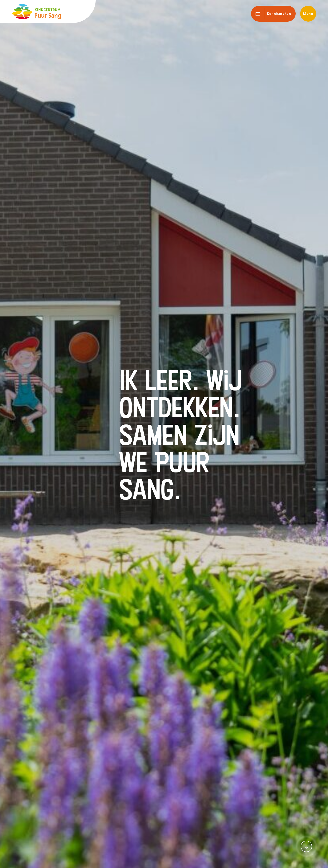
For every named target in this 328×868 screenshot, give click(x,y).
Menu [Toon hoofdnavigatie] (308, 14)
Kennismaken (279, 14)
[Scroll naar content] (306, 846)
